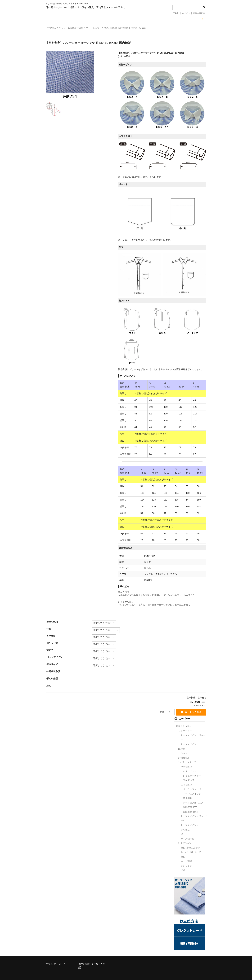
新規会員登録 (199, 13)
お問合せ (147, 29)
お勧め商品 (184, 756)
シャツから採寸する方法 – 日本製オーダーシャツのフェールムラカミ (155, 602)
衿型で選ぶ (186, 765)
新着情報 (87, 29)
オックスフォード (192, 787)
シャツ (184, 751)
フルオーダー (185, 729)
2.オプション (185, 841)
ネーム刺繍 (186, 859)
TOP (51, 29)
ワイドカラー (190, 778)
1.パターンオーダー (188, 760)
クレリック (186, 863)
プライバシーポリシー (57, 962)
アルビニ (185, 827)
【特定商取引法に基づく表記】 (174, 29)
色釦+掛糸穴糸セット (191, 845)
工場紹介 (103, 29)
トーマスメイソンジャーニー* (194, 816)
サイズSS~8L (187, 836)
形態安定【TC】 (191, 805)
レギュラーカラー (192, 773)
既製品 (182, 747)
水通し (184, 868)
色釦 (183, 854)
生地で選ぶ (186, 782)
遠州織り (188, 796)
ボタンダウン (190, 769)
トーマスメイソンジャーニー (194, 735)
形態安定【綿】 (191, 809)
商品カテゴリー (68, 29)
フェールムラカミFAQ (125, 29)
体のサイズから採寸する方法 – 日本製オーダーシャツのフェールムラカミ (157, 593)
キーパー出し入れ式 (191, 850)
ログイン (186, 13)
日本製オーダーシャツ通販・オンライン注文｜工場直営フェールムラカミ (85, 7)
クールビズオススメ (193, 800)
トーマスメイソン (190, 742)
